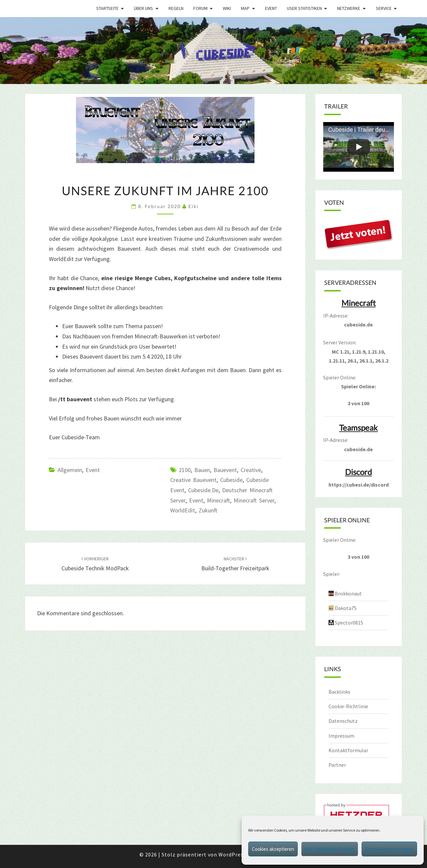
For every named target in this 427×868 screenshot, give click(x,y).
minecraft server (254, 500)
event (196, 500)
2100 (185, 470)
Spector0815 (349, 623)
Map (245, 8)
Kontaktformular (348, 750)
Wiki (227, 8)
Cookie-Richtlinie (348, 706)
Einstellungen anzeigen (389, 849)
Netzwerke (349, 8)
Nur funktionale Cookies (330, 849)
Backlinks (339, 692)
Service (384, 8)
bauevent (225, 470)
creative (251, 470)
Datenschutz (343, 721)
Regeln (176, 8)
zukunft (208, 510)
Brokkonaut (348, 593)
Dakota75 (346, 608)
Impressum (341, 736)
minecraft (218, 500)
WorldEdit (183, 510)
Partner (337, 765)
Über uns (143, 8)
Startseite (107, 8)
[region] (213, 51)
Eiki (194, 206)
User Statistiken (304, 8)
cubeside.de (203, 490)
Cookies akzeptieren (273, 849)
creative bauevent (193, 480)
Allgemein (70, 470)
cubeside (231, 480)
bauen (202, 470)
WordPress (232, 854)
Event (271, 8)
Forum (200, 8)
